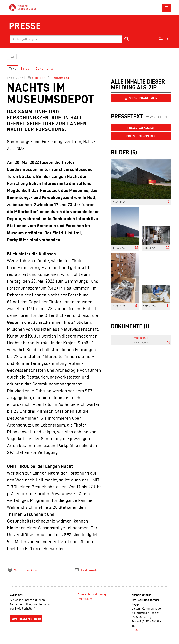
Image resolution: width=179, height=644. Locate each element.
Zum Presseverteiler (26, 619)
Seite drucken (26, 570)
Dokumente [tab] (45, 69)
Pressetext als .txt (141, 128)
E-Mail (136, 630)
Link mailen (91, 570)
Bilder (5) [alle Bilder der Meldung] (124, 152)
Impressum (85, 599)
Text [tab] (13, 69)
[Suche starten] (127, 39)
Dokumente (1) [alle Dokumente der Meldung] (130, 326)
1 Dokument (60, 78)
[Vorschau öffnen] (141, 179)
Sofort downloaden (141, 98)
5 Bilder (38, 78)
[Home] (24, 8)
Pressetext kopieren (141, 136)
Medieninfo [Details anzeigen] (141, 338)
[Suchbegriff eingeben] (71, 39)
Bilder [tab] (26, 69)
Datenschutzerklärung (92, 594)
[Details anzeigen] (168, 202)
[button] (163, 39)
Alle (12, 57)
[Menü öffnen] (167, 8)
